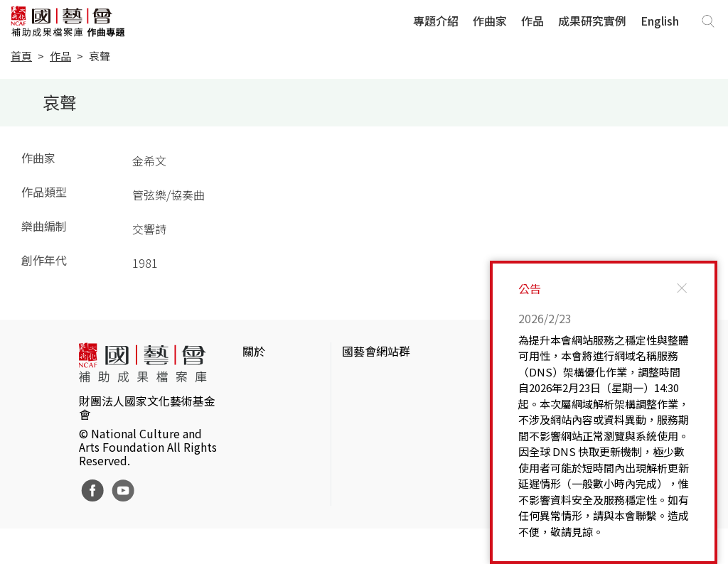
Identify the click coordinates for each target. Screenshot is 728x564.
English (660, 21)
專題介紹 (436, 21)
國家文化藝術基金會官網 (405, 379)
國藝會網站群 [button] (376, 351)
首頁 (21, 56)
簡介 (254, 379)
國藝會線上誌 (376, 402)
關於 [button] (254, 351)
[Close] (682, 288)
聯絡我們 (265, 425)
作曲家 (490, 21)
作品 (532, 21)
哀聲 (100, 56)
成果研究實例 (592, 21)
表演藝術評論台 (382, 425)
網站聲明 (265, 402)
